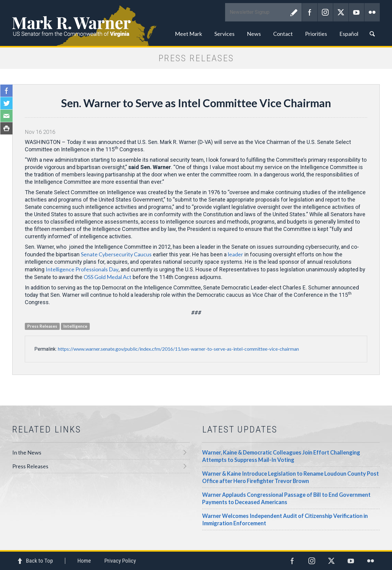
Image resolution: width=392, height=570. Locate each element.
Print (6, 128)
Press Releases (30, 466)
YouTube (356, 12)
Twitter (341, 12)
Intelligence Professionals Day (82, 269)
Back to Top (40, 561)
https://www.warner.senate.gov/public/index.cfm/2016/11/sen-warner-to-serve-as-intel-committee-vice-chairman (178, 349)
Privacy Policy (120, 561)
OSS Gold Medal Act (107, 277)
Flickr (372, 12)
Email (6, 116)
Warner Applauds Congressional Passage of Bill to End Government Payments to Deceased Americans (286, 498)
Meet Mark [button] (188, 34)
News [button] (254, 34)
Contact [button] (283, 34)
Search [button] (372, 34)
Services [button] (224, 34)
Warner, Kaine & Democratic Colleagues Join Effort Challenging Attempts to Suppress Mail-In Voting (281, 456)
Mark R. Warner (196, 23)
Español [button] (349, 34)
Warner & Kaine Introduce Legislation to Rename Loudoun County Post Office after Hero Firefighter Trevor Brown (290, 477)
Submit (294, 12)
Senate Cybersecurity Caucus (116, 254)
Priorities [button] (316, 34)
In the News (27, 452)
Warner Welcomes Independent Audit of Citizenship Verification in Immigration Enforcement (285, 519)
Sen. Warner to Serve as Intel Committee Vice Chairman (196, 103)
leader (236, 254)
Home (84, 561)
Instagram (325, 12)
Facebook (310, 12)
